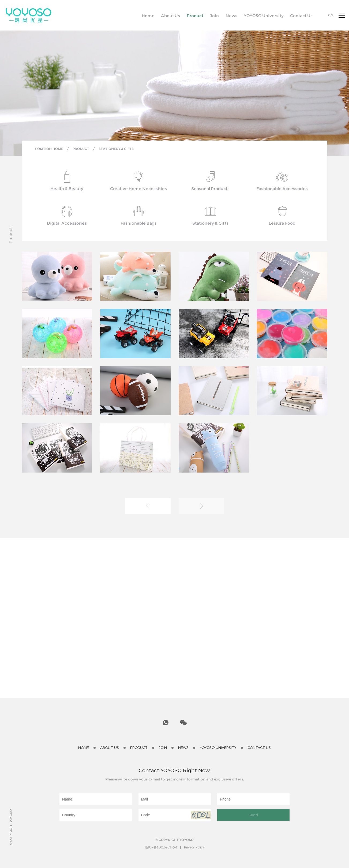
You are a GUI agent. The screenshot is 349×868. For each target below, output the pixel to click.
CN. (331, 15)
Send (253, 815)
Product (81, 149)
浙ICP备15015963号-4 (161, 847)
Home (58, 149)
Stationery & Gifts (116, 149)
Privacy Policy (194, 847)
